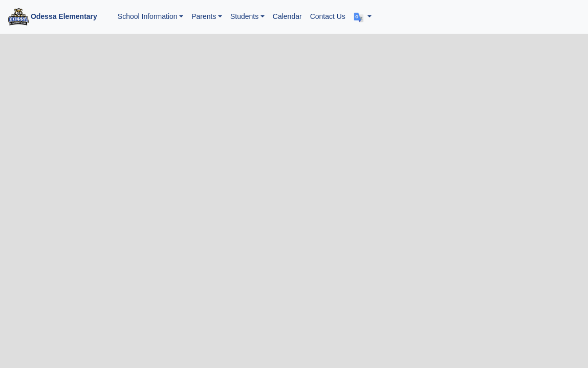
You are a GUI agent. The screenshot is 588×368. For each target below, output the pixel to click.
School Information (148, 16)
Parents (204, 16)
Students (244, 16)
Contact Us (328, 16)
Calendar (287, 16)
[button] (363, 17)
